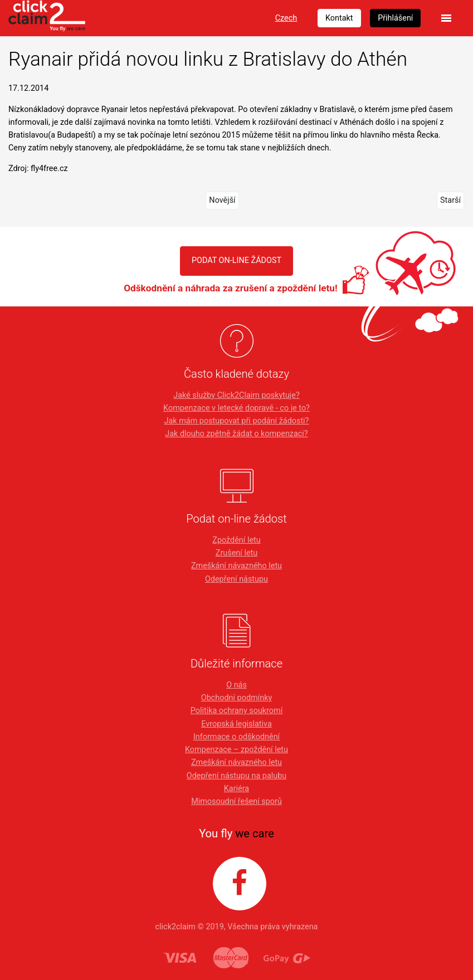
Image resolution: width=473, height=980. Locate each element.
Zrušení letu (236, 553)
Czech (286, 18)
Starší (450, 200)
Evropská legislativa (236, 724)
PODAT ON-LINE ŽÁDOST (236, 260)
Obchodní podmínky (236, 698)
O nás (236, 685)
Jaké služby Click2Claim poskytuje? (236, 395)
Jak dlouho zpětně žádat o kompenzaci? (236, 434)
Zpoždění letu (236, 540)
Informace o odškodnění (236, 737)
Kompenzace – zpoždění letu (236, 750)
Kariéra (236, 789)
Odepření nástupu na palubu (236, 776)
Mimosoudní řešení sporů (236, 801)
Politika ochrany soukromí (237, 711)
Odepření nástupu (236, 579)
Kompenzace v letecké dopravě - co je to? (236, 408)
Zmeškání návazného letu (236, 566)
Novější (222, 200)
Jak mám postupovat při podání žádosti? (237, 421)
